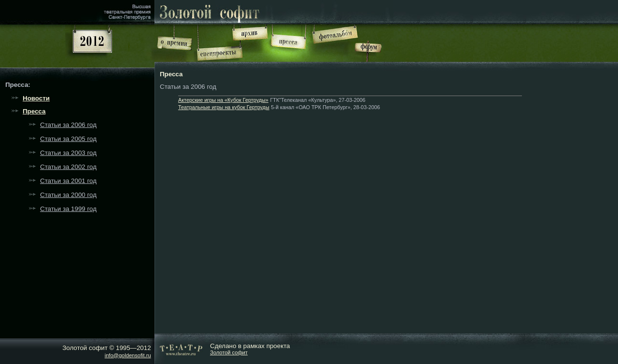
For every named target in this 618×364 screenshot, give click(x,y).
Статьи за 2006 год (68, 125)
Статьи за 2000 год (68, 195)
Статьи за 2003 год (68, 153)
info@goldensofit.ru (128, 355)
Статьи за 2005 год (68, 139)
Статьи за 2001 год (68, 181)
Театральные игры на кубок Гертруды (224, 107)
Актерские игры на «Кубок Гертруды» (223, 100)
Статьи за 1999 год (68, 209)
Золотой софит (229, 352)
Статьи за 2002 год (68, 167)
